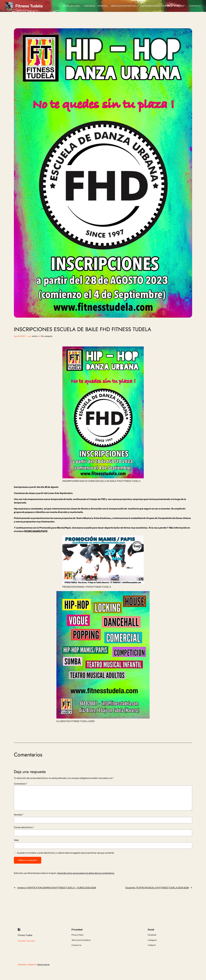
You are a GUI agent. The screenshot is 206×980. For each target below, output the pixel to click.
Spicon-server (43, 965)
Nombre (19, 815)
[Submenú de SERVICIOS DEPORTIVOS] (138, 6)
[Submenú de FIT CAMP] (186, 6)
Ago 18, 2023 (19, 336)
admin (35, 336)
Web (16, 840)
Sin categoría (47, 336)
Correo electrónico (24, 827)
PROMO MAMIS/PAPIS (36, 531)
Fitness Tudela (29, 6)
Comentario (21, 784)
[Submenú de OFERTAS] (108, 6)
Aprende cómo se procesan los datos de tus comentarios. (86, 873)
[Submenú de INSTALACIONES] (81, 6)
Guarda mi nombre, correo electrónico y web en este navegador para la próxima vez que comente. (66, 853)
